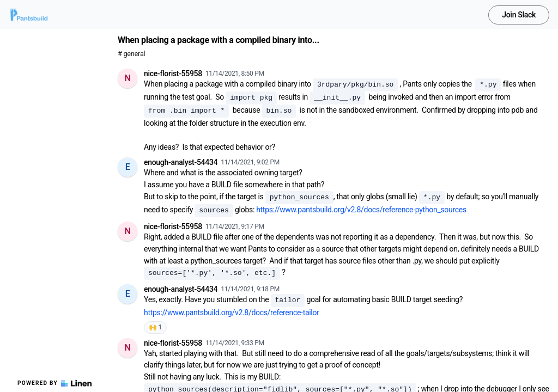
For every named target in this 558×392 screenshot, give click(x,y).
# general (131, 54)
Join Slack (519, 15)
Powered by (54, 383)
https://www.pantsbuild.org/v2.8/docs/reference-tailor (232, 313)
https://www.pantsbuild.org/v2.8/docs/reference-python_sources (361, 210)
